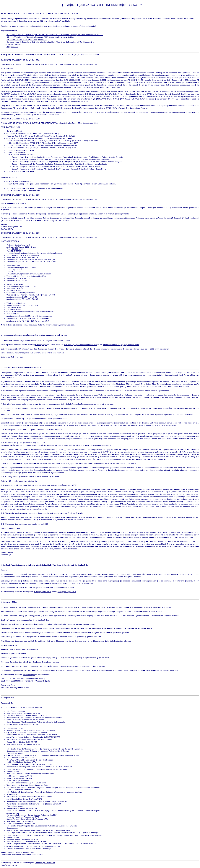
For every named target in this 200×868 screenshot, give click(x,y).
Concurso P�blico (14, 44)
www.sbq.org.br (41, 345)
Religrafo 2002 (12, 47)
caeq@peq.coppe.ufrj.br (67, 592)
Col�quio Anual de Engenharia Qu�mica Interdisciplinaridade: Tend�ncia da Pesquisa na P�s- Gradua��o (50, 42)
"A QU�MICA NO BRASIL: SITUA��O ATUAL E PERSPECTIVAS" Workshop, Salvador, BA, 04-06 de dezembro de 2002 (55, 35)
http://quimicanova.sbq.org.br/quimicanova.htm (121, 345)
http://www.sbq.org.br (9, 865)
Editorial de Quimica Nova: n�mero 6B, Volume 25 (27, 40)
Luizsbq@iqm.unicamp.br (45, 863)
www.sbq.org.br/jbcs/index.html (56, 21)
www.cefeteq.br (29, 675)
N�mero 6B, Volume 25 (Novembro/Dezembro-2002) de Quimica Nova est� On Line (40, 37)
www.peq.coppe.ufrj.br (43, 592)
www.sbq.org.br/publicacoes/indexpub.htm (93, 19)
